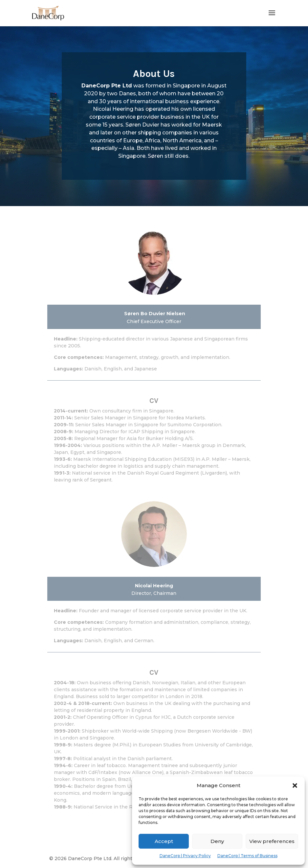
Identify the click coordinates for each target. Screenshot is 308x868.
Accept (164, 841)
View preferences (272, 841)
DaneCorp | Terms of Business (247, 856)
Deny (217, 841)
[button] (295, 786)
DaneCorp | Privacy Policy (185, 856)
